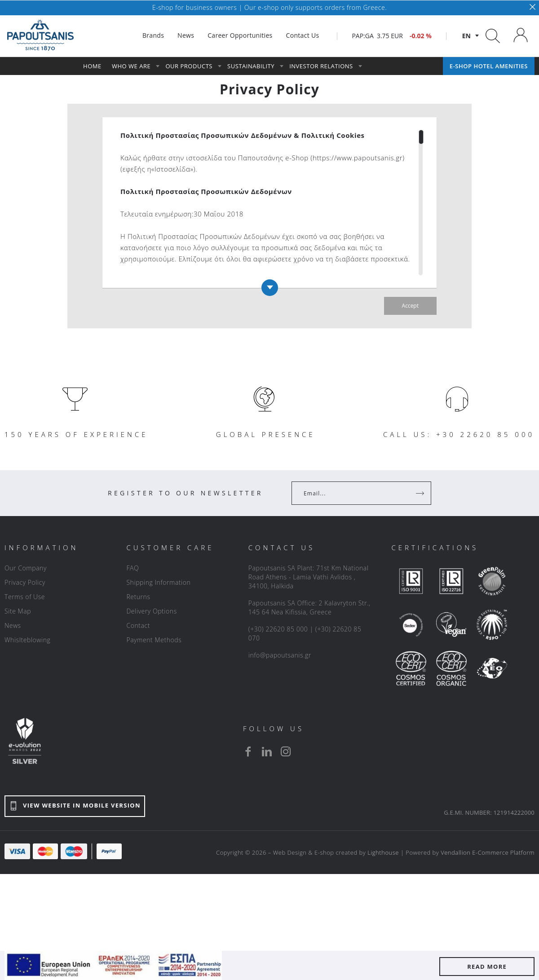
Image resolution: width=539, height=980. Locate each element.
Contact (138, 625)
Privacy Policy (25, 582)
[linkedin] (267, 751)
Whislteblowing (27, 640)
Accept (410, 306)
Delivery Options (151, 611)
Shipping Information (158, 582)
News (13, 625)
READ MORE (487, 967)
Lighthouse (383, 852)
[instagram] (286, 751)
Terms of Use (25, 597)
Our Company (26, 568)
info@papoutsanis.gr (280, 655)
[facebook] (248, 751)
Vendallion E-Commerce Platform (488, 852)
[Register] (421, 493)
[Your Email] (355, 493)
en (466, 36)
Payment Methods (154, 640)
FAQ (133, 568)
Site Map (18, 611)
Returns (138, 597)
